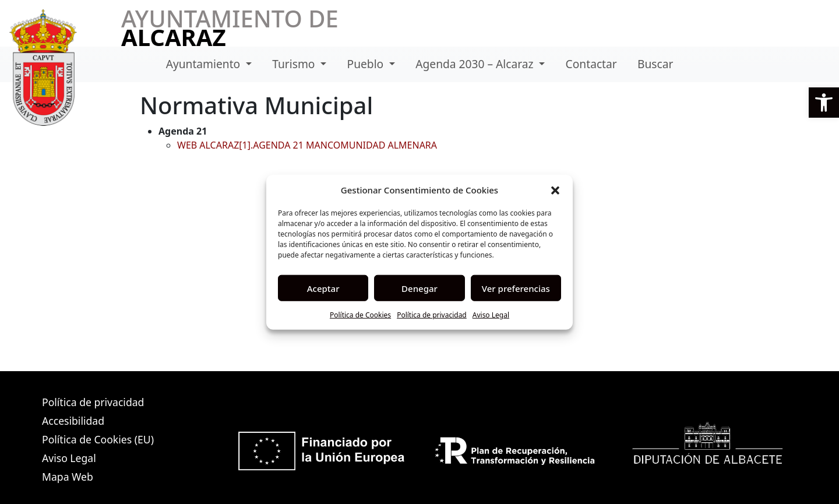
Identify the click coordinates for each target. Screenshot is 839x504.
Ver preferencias (516, 288)
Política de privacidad (432, 315)
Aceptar (323, 288)
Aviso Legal (491, 315)
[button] (824, 103)
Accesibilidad (73, 421)
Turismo (295, 64)
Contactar (591, 64)
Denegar (419, 288)
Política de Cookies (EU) (98, 439)
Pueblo (367, 64)
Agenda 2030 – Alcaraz (476, 64)
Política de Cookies (360, 315)
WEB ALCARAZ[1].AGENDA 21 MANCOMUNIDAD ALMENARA (307, 145)
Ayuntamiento (205, 64)
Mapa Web (68, 477)
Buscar (655, 64)
